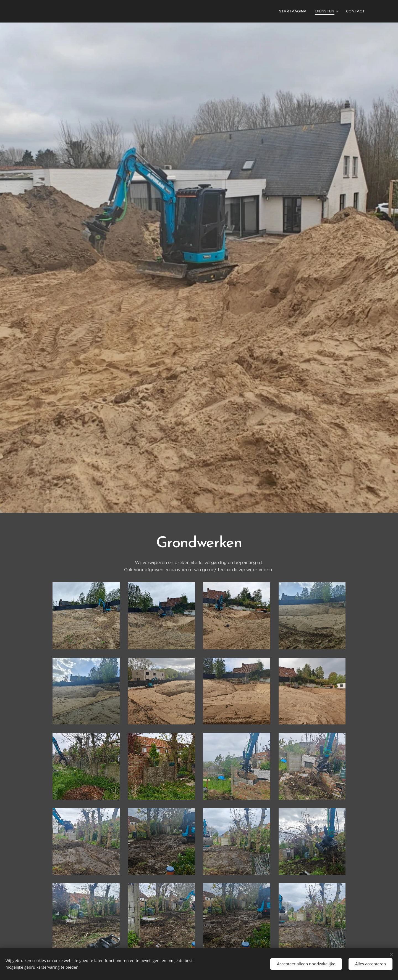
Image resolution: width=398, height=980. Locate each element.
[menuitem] (295, 11)
